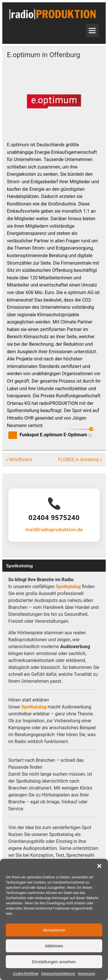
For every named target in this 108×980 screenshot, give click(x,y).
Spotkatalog (68, 587)
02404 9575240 (54, 517)
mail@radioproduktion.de (54, 530)
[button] (99, 866)
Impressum (86, 974)
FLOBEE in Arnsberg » (80, 460)
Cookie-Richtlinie (25, 974)
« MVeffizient (19, 460)
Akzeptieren (54, 930)
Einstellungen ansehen (54, 962)
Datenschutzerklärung (58, 974)
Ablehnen (54, 946)
